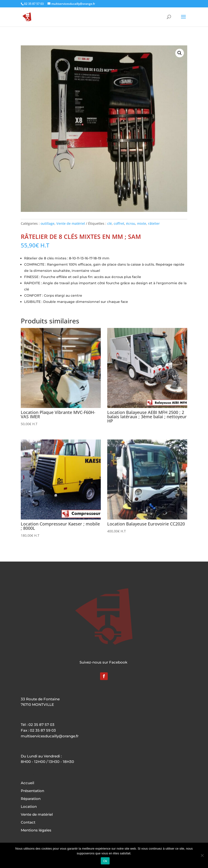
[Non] (202, 855)
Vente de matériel (71, 223)
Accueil (27, 783)
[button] (180, 53)
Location (29, 806)
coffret (119, 223)
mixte (142, 223)
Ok (105, 861)
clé (109, 223)
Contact (28, 822)
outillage (48, 223)
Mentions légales (36, 830)
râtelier (154, 223)
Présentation (32, 791)
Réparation (31, 799)
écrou (131, 223)
